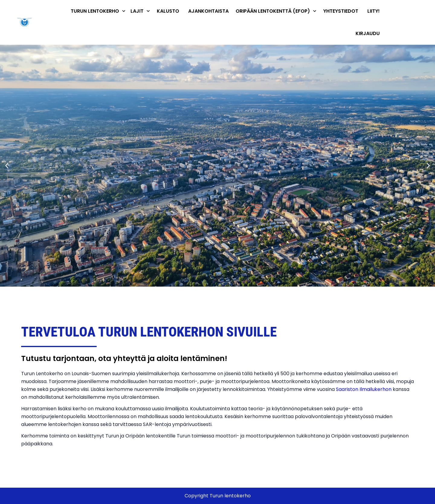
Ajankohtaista (208, 11)
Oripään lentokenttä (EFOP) (276, 11)
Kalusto (168, 11)
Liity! (374, 11)
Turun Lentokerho (98, 11)
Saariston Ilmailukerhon (364, 389)
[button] (7, 166)
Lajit (140, 11)
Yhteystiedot (341, 11)
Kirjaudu (368, 33)
